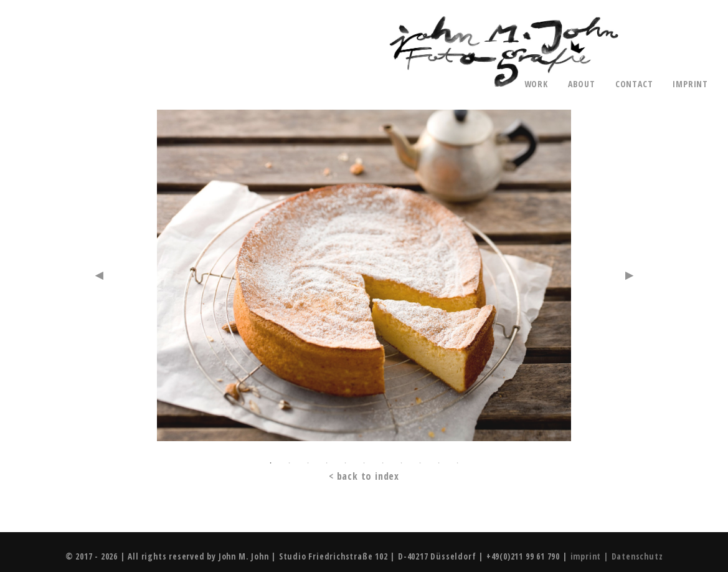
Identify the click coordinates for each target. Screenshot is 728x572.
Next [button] (629, 275)
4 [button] (326, 463)
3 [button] (308, 463)
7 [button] (382, 463)
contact (634, 84)
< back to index (364, 476)
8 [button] (401, 463)
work (536, 84)
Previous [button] (99, 275)
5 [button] (345, 463)
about (582, 84)
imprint (690, 84)
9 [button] (420, 463)
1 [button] (270, 463)
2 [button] (289, 463)
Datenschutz (637, 556)
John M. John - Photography (504, 52)
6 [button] (364, 463)
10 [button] (438, 463)
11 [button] (457, 463)
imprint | (591, 556)
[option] (364, 280)
